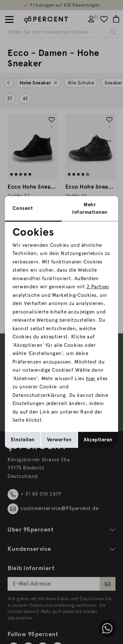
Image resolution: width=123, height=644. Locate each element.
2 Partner (98, 287)
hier (91, 379)
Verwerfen (59, 440)
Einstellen (23, 440)
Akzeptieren (98, 440)
